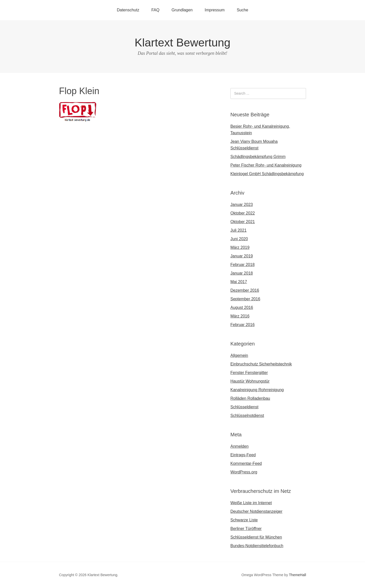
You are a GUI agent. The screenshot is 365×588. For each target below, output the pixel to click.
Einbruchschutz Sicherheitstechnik (261, 364)
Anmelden (239, 446)
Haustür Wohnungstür (250, 381)
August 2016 (242, 308)
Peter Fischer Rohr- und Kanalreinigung (266, 165)
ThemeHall (297, 575)
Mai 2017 (239, 282)
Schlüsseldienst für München (256, 537)
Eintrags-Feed (243, 455)
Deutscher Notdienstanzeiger (256, 511)
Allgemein (239, 355)
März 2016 (240, 316)
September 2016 (245, 299)
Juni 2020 (239, 239)
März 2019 (240, 247)
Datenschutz (128, 10)
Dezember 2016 (245, 290)
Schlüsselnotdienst (247, 416)
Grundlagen (182, 10)
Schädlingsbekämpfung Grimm (258, 157)
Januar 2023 (242, 205)
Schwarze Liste (244, 520)
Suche (242, 10)
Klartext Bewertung (182, 43)
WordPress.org (244, 472)
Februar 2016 (242, 325)
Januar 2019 (242, 256)
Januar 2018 (242, 273)
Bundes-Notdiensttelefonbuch (257, 546)
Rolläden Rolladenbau (250, 398)
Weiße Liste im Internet (251, 503)
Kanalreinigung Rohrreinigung (257, 390)
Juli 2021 (238, 230)
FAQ (155, 10)
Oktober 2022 (243, 213)
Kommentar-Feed (246, 463)
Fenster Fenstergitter (249, 373)
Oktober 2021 (243, 222)
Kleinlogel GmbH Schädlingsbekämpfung (267, 174)
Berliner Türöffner (246, 529)
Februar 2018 (242, 265)
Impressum (215, 10)
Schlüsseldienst (244, 407)
